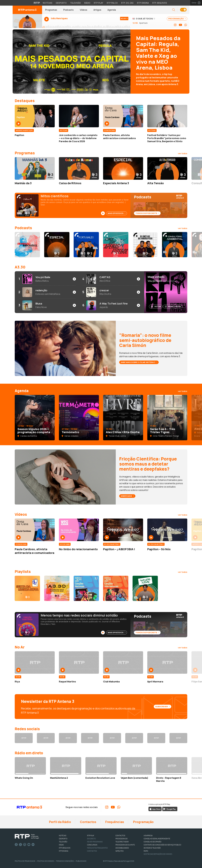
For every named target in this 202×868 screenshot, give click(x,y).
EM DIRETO (91, 839)
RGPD (146, 851)
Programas (51, 10)
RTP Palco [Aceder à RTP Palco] (112, 3)
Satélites (119, 851)
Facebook (16, 845)
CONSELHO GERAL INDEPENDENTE (157, 839)
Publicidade (81, 861)
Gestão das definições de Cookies (158, 854)
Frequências (114, 822)
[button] (174, 10)
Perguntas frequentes (97, 848)
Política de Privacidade (25, 861)
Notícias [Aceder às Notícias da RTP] (48, 3)
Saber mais (127, 496)
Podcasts (68, 10)
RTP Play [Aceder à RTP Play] (99, 3)
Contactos (88, 822)
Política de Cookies (46, 861)
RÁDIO (61, 845)
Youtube (29, 845)
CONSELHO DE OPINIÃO (152, 842)
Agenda (112, 10)
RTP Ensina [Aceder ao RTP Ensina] (143, 3)
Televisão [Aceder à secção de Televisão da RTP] (75, 3)
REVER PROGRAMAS (95, 842)
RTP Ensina (64, 851)
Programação (143, 822)
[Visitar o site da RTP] (37, 3)
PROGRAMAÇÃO (177, 19)
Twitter (20, 845)
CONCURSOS (92, 845)
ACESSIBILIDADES (122, 848)
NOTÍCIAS (63, 836)
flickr (33, 845)
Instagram (25, 845)
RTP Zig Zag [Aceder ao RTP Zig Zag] (127, 3)
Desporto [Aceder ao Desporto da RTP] (61, 3)
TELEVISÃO (63, 842)
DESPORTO (63, 839)
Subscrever (163, 707)
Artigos (97, 10)
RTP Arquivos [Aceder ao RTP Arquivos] (160, 3)
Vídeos (84, 10)
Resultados (173, 306)
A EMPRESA (148, 836)
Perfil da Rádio (60, 822)
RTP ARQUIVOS (65, 848)
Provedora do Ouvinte (125, 845)
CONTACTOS (120, 836)
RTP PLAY (91, 836)
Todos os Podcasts (147, 213)
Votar (156, 306)
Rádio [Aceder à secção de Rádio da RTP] (87, 3)
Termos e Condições (65, 861)
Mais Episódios (117, 213)
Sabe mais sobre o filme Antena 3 (139, 362)
